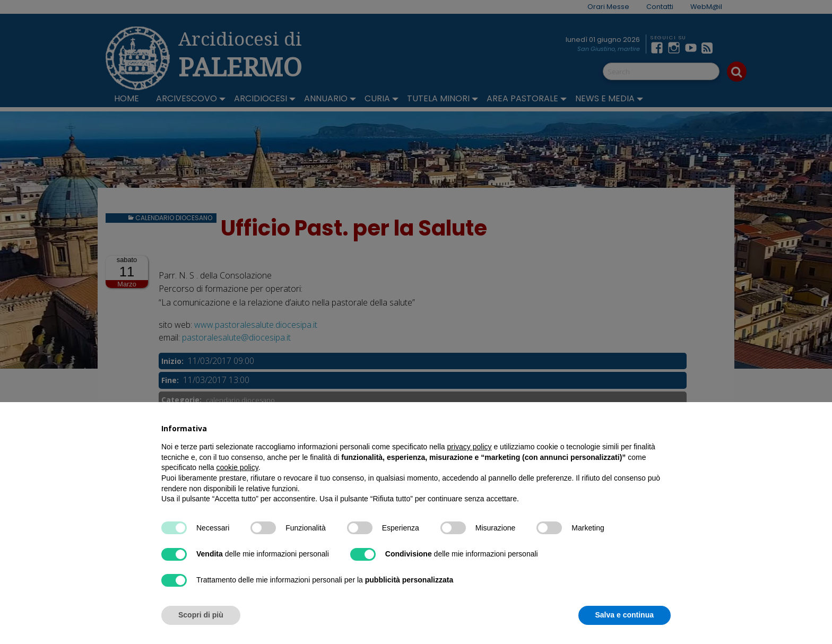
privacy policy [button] (470, 447)
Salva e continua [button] (625, 615)
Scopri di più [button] (201, 615)
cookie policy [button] (237, 467)
